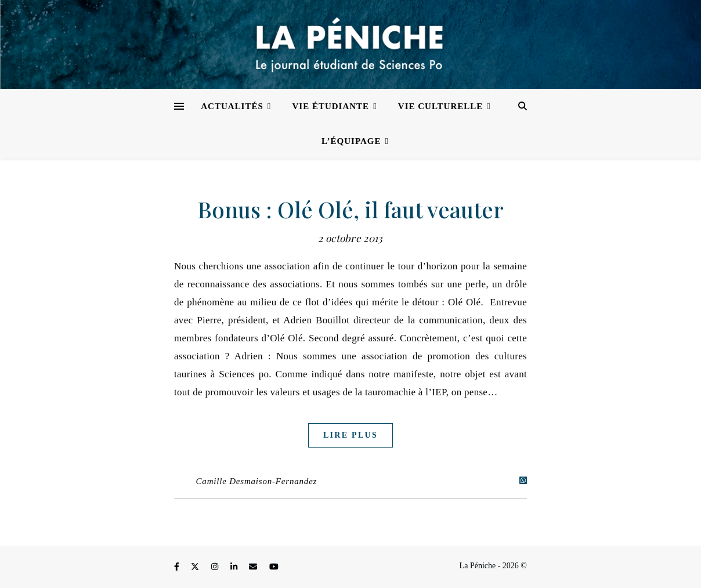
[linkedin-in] (235, 567)
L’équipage (351, 141)
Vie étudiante (331, 106)
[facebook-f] (178, 567)
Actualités (232, 106)
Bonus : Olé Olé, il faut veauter (351, 209)
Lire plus (351, 435)
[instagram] (216, 567)
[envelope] (254, 567)
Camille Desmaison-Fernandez (257, 481)
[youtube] (274, 567)
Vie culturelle (440, 106)
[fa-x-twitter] (196, 567)
